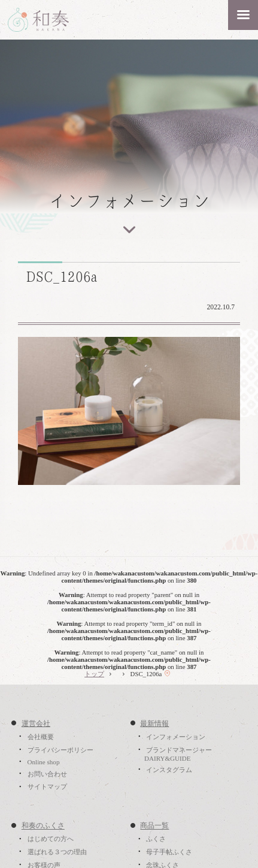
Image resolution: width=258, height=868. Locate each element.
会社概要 (41, 737)
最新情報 (154, 724)
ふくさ (156, 839)
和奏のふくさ (43, 826)
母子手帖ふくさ (169, 852)
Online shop (44, 762)
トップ (94, 674)
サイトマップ (47, 787)
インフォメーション (176, 737)
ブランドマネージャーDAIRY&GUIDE (178, 754)
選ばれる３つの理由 (57, 852)
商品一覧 (154, 826)
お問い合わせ (47, 774)
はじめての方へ (51, 839)
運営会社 (36, 724)
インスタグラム (169, 770)
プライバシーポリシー (60, 750)
